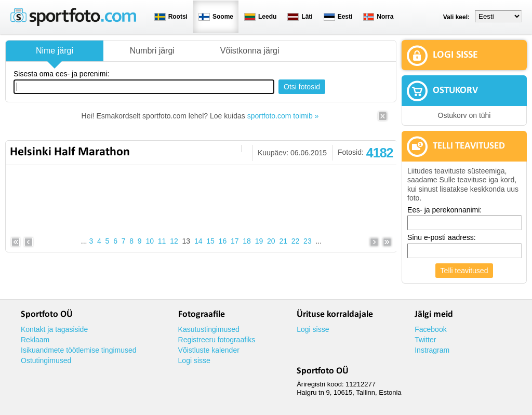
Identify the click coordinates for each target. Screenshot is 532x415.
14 (198, 241)
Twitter (425, 340)
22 (296, 241)
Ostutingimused (46, 360)
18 (247, 241)
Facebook (430, 329)
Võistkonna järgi (250, 51)
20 (271, 241)
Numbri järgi (152, 51)
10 (150, 241)
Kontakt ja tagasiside (54, 329)
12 (174, 241)
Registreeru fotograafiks (217, 340)
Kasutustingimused (209, 329)
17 (235, 241)
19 (259, 241)
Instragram (432, 350)
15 (210, 241)
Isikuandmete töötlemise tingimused (79, 350)
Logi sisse (194, 360)
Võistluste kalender (209, 350)
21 (283, 241)
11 (162, 241)
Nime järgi (55, 51)
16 (223, 241)
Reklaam (35, 340)
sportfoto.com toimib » (283, 116)
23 (308, 241)
